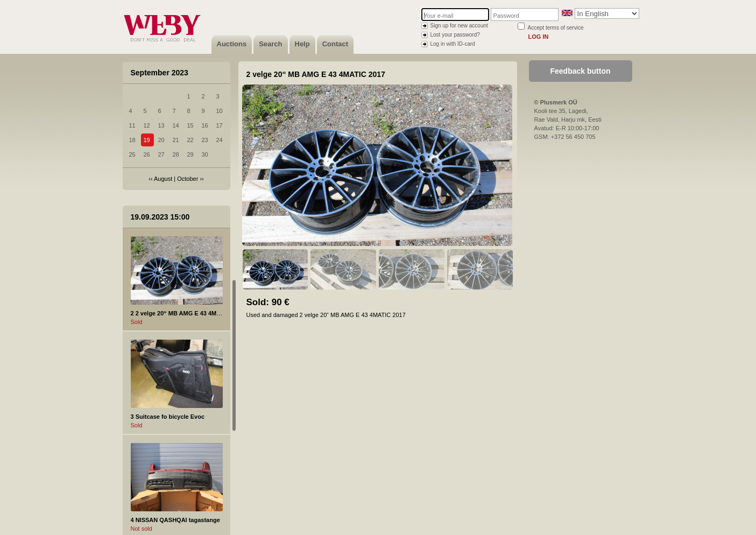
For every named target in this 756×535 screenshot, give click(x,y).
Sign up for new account (459, 26)
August (163, 179)
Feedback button (580, 71)
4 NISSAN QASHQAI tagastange (175, 520)
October (188, 179)
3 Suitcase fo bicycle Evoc (168, 417)
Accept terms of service (556, 28)
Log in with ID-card (453, 44)
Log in (539, 37)
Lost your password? (455, 35)
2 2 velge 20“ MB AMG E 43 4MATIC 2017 (188, 313)
